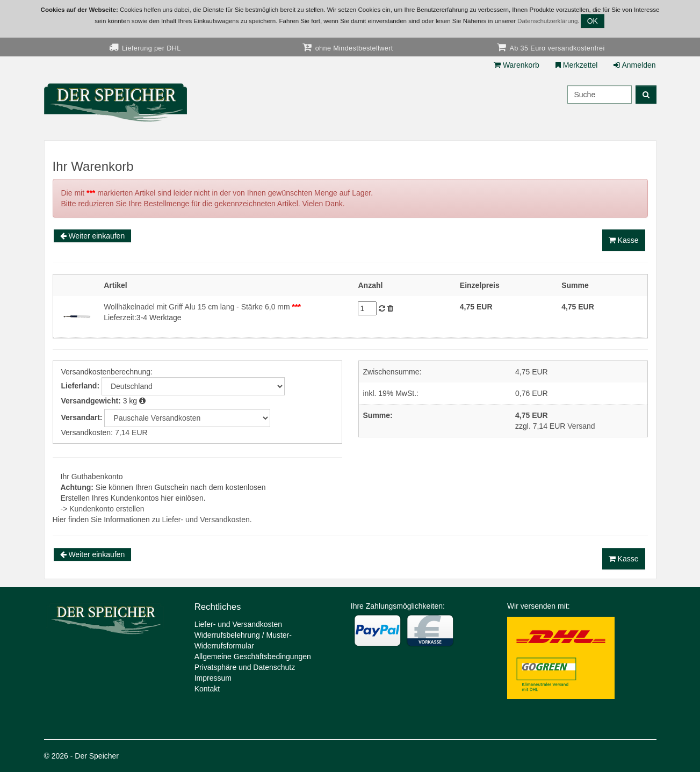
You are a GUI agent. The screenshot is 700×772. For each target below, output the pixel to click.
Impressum (213, 678)
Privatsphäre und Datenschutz (245, 667)
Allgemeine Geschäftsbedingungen (253, 656)
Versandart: (82, 417)
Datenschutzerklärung (547, 21)
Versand (581, 426)
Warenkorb (517, 65)
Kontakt (207, 689)
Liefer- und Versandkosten (205, 520)
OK (593, 21)
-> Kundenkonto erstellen (103, 509)
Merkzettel (576, 65)
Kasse (624, 240)
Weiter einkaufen (93, 236)
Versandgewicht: (91, 401)
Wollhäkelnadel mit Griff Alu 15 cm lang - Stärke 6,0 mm (202, 307)
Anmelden (634, 65)
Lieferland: (81, 386)
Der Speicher (97, 756)
